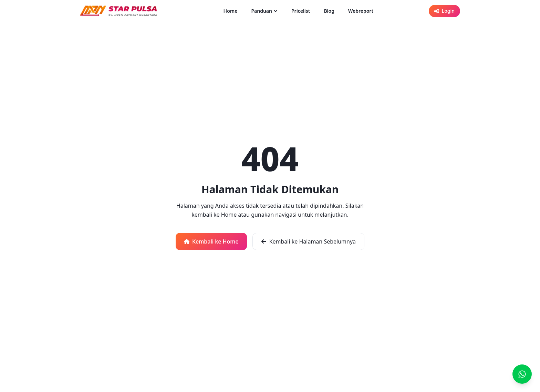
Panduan (264, 11)
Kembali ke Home (211, 241)
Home (231, 11)
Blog (329, 11)
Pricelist (301, 11)
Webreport (361, 11)
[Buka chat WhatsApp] (522, 374)
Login (444, 11)
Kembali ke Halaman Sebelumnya (308, 241)
